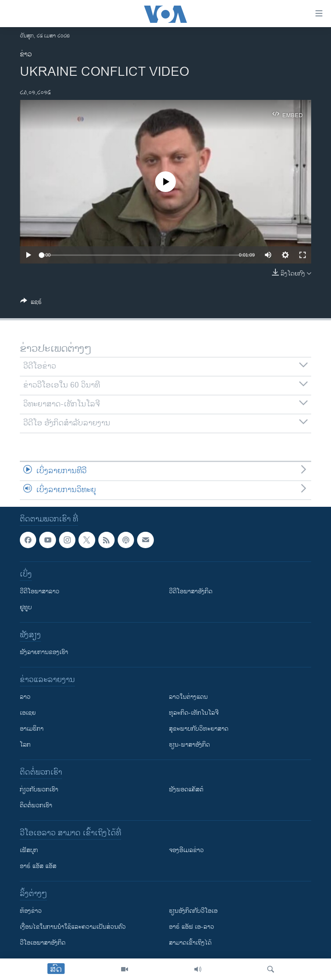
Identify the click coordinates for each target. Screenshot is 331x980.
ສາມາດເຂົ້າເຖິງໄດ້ (190, 943)
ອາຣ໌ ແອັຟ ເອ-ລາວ (192, 927)
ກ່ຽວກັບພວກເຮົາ (39, 789)
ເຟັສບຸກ (29, 850)
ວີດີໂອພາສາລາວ (40, 591)
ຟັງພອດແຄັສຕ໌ (186, 789)
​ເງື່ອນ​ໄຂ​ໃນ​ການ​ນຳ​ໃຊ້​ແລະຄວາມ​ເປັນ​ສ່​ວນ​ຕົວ (73, 927)
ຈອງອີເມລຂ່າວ (186, 850)
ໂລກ (25, 745)
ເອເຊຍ (28, 713)
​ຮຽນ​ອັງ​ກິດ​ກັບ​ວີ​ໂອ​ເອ (193, 911)
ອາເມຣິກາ (32, 729)
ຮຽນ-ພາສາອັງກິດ (189, 745)
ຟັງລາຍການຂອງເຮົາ (44, 652)
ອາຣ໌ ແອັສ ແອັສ (38, 866)
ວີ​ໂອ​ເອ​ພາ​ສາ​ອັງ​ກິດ (43, 943)
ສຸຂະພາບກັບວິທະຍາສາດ (199, 729)
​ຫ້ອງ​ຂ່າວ (31, 911)
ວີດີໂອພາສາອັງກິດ (191, 591)
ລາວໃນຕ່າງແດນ (188, 697)
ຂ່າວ (26, 54)
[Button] (31, 303)
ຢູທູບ (26, 607)
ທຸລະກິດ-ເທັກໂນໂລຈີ (194, 713)
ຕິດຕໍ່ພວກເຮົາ (36, 805)
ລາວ (25, 697)
